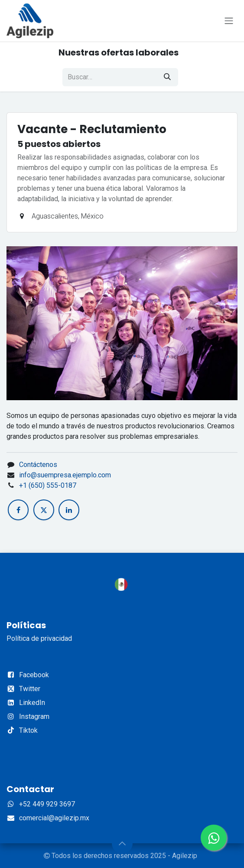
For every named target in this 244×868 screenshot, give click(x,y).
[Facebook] (18, 510)
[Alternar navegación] (229, 21)
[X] (44, 510)
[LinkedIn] (69, 510)
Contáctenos (38, 465)
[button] (122, 843)
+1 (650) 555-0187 (48, 485)
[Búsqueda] (167, 77)
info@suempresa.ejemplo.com (65, 475)
